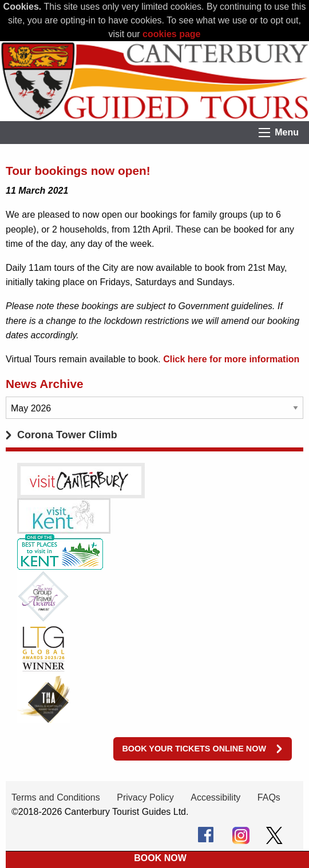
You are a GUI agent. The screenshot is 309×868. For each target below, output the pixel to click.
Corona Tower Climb (67, 435)
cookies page (171, 34)
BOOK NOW (160, 858)
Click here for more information (231, 359)
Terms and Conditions (56, 797)
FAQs (269, 797)
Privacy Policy (145, 797)
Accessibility (215, 797)
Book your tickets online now (194, 749)
